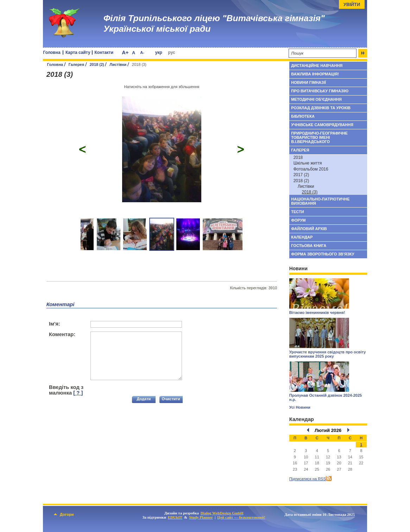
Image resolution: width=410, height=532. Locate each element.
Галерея (77, 64)
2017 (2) (301, 175)
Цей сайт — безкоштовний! (241, 517)
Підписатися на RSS (308, 479)
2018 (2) (97, 64)
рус (172, 52)
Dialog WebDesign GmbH (222, 513)
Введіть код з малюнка (66, 390)
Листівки (118, 64)
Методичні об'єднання (316, 99)
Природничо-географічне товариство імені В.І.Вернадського (319, 137)
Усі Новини (300, 407)
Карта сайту (78, 52)
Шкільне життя (308, 163)
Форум (298, 220)
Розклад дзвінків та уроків (321, 108)
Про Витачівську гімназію (320, 91)
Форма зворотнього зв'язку (323, 254)
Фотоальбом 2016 (311, 169)
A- (142, 52)
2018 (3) (310, 192)
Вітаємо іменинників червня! (317, 313)
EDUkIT (175, 517)
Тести (297, 212)
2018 (298, 157)
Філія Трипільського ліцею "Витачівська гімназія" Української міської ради (214, 23)
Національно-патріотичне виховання (320, 201)
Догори (64, 514)
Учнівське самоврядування (322, 125)
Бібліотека (303, 116)
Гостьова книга (309, 246)
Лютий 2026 (328, 430)
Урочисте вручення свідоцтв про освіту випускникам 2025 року (328, 354)
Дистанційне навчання (317, 66)
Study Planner (201, 517)
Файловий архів (309, 229)
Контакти (104, 52)
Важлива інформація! (315, 74)
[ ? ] (78, 393)
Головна (52, 52)
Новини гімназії (308, 82)
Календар (302, 237)
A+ (125, 52)
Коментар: (62, 334)
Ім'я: (55, 324)
